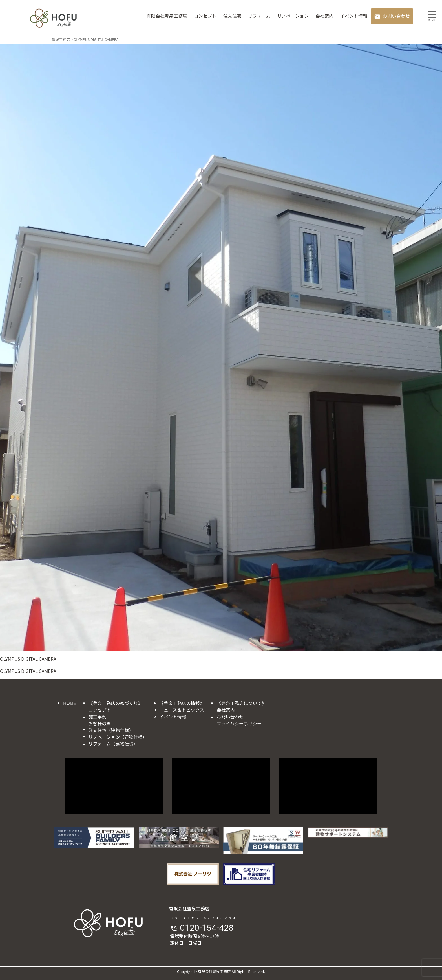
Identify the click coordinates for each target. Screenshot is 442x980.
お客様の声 (100, 723)
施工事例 (98, 717)
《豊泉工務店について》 (241, 703)
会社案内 (324, 16)
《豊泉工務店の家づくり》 (116, 703)
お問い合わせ (396, 16)
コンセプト (205, 16)
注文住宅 (232, 16)
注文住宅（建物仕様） (111, 730)
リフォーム (259, 16)
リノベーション (293, 16)
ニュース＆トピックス (182, 710)
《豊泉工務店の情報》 (182, 703)
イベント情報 (354, 16)
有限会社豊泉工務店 (167, 16)
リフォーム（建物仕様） (113, 744)
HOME (70, 703)
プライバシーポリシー (239, 723)
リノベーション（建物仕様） (118, 737)
